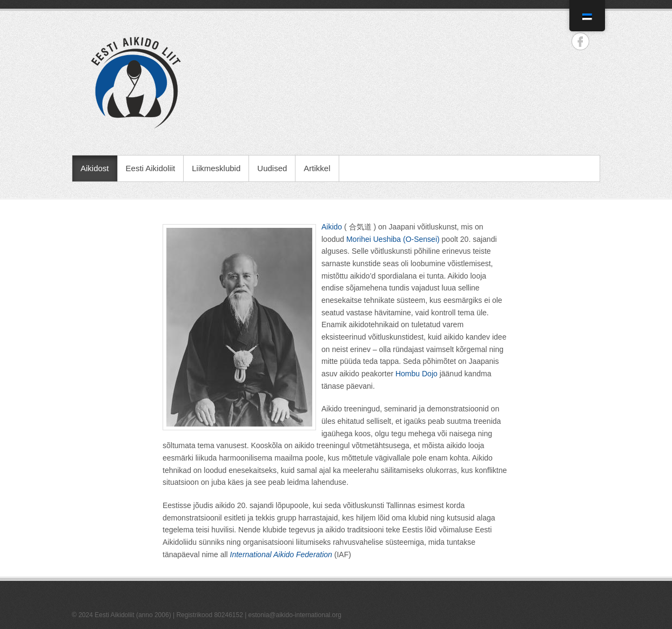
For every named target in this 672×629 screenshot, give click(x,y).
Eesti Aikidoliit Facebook (580, 41)
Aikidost (95, 168)
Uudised (272, 168)
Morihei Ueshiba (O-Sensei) (393, 239)
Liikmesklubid (216, 168)
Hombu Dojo (416, 374)
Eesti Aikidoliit (151, 168)
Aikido (332, 227)
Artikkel (317, 168)
